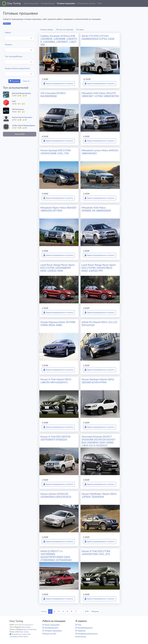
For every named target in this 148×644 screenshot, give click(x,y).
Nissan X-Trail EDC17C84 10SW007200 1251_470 (96, 553)
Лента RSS (20, 134)
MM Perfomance (18, 109)
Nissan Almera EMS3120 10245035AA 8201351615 (56, 495)
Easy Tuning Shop (30, 630)
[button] (144, 3)
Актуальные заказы (86, 3)
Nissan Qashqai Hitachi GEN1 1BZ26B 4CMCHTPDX (98, 381)
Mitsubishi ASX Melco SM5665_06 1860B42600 (96, 209)
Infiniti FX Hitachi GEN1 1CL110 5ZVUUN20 (99, 324)
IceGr (14, 101)
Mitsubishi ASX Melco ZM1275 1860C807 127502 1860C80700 (100, 95)
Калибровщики (48, 3)
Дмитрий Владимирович (22, 93)
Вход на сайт (50, 634)
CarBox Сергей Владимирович (24, 126)
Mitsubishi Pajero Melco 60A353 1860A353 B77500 (58, 209)
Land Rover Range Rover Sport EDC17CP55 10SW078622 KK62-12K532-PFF (99, 268)
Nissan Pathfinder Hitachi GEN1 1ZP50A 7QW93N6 (99, 495)
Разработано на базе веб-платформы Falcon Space (20, 635)
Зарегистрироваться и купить (58, 84)
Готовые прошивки (66, 3)
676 (87, 611)
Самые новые (47, 30)
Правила (81, 631)
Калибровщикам (85, 628)
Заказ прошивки (31, 3)
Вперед (95, 611)
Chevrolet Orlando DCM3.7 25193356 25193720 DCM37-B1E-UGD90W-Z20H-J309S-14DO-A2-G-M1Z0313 (99, 441)
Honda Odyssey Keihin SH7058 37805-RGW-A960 (58, 324)
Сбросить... (27, 81)
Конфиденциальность (87, 634)
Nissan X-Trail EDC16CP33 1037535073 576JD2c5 (55, 438)
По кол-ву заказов (65, 30)
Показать (14, 81)
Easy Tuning (14, 3)
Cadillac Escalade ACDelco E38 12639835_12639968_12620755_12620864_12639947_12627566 (59, 40)
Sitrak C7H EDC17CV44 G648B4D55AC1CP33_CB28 (98, 37)
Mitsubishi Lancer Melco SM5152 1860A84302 (100, 152)
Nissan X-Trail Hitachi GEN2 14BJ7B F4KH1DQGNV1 (56, 381)
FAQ (99, 3)
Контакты (82, 637)
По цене (80, 30)
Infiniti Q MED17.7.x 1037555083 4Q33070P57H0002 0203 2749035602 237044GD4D (56, 556)
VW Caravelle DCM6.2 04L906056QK (53, 95)
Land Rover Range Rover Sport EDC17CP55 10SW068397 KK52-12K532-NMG (57, 268)
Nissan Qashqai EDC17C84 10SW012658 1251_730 (55, 152)
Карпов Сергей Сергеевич (22, 117)
